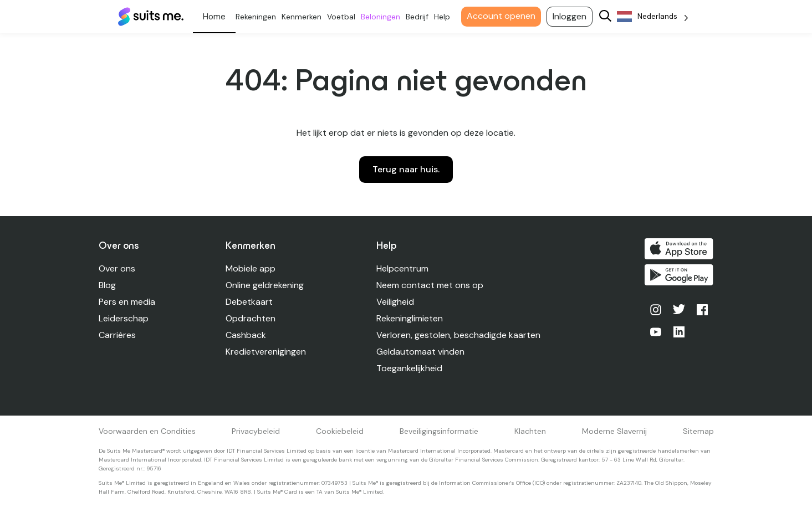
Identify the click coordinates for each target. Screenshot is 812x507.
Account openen (503, 16)
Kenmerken (304, 17)
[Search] (607, 17)
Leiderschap (124, 318)
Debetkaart (249, 302)
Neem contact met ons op (430, 285)
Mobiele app (251, 268)
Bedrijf (419, 17)
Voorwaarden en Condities (147, 431)
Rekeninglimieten (410, 318)
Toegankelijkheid (410, 368)
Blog (107, 285)
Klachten (530, 431)
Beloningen (383, 17)
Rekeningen (258, 17)
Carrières (117, 335)
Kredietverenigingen (266, 352)
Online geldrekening (265, 285)
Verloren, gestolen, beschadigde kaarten (459, 335)
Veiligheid (396, 302)
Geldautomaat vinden (421, 352)
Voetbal (343, 17)
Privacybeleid (256, 431)
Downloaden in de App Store (679, 249)
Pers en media (127, 302)
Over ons (117, 268)
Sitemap (698, 431)
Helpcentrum (403, 268)
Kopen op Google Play (679, 275)
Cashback (246, 335)
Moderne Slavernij (614, 431)
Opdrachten (251, 318)
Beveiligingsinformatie (439, 431)
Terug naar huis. (406, 169)
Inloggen (572, 16)
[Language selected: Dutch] (655, 17)
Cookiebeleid (340, 431)
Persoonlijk (216, 17)
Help (444, 17)
